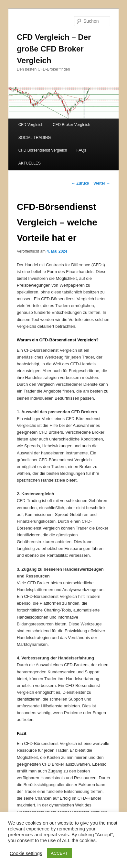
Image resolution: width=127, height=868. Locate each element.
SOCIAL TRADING (35, 138)
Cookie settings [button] (26, 853)
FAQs (81, 150)
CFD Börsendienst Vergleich (43, 150)
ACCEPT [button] (59, 853)
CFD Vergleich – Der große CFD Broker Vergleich (54, 49)
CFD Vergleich (31, 125)
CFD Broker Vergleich (71, 125)
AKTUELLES (30, 163)
